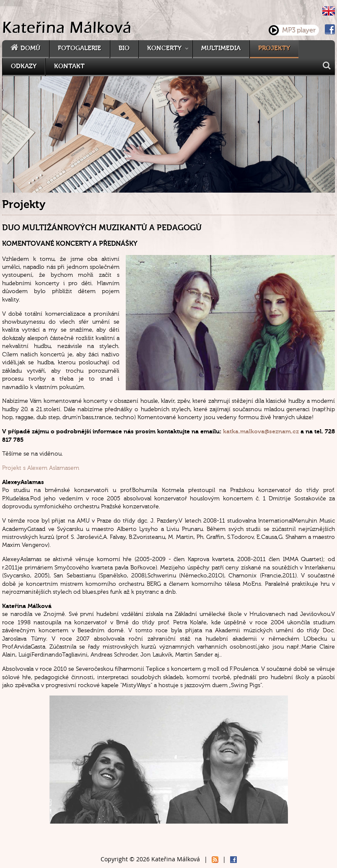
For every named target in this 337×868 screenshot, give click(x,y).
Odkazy (24, 66)
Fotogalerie (79, 48)
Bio (124, 48)
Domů (30, 48)
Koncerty (164, 48)
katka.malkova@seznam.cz (261, 431)
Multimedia (221, 48)
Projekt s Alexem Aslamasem (41, 468)
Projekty (274, 48)
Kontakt (69, 66)
